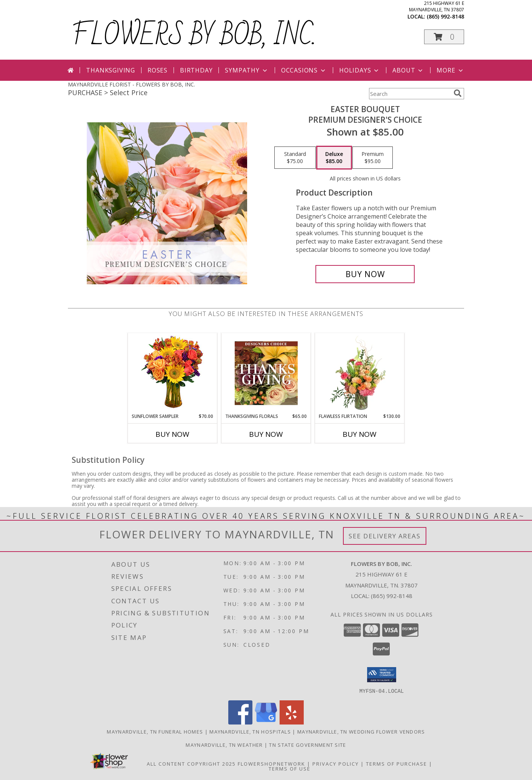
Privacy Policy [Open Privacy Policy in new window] (336, 763)
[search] (458, 93)
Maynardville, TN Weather (224, 745)
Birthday (196, 70)
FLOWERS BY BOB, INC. (194, 35)
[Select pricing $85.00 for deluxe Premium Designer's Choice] (334, 158)
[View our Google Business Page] (266, 722)
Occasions (304, 70)
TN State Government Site (308, 745)
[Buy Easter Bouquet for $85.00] (365, 274)
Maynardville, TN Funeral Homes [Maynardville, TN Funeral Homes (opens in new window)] (155, 731)
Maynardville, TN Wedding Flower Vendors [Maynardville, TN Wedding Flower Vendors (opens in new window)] (361, 731)
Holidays (360, 70)
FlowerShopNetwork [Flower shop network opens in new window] (271, 763)
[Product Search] (410, 94)
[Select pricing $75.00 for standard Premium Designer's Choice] (295, 158)
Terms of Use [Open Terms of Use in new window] (290, 768)
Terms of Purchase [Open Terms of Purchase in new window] (397, 763)
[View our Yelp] (292, 722)
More (450, 70)
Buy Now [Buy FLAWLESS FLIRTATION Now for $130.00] (360, 434)
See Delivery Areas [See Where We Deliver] (385, 536)
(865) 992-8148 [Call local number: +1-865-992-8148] (445, 16)
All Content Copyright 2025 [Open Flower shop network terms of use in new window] (191, 763)
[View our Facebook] (240, 722)
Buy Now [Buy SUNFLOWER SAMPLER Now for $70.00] (172, 434)
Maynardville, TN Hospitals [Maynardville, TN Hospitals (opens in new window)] (250, 731)
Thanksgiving (111, 70)
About (408, 70)
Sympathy (247, 70)
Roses (158, 70)
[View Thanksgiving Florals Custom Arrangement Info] (266, 373)
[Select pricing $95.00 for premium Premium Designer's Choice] (373, 158)
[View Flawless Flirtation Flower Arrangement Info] (360, 373)
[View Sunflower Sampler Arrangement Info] (173, 373)
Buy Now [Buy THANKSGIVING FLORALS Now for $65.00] (266, 434)
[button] (444, 37)
